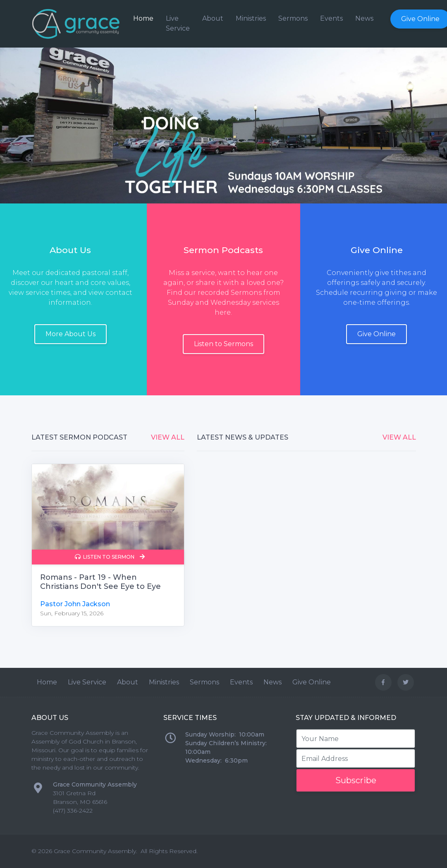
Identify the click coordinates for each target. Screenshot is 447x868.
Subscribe (356, 780)
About (213, 18)
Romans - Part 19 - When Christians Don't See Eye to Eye (100, 582)
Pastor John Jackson (75, 604)
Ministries (251, 18)
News (364, 18)
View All (168, 437)
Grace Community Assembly (95, 851)
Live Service (178, 23)
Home (143, 18)
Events (331, 18)
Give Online (312, 682)
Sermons (293, 18)
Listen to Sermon (110, 557)
